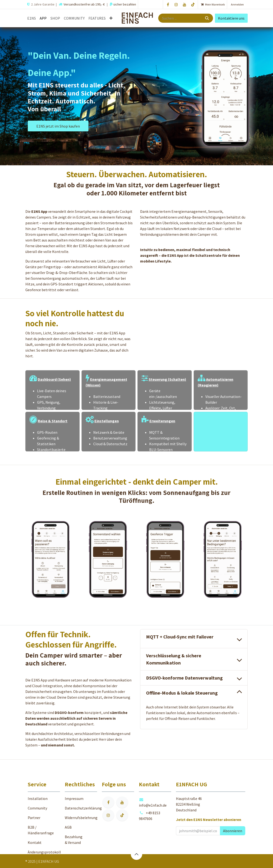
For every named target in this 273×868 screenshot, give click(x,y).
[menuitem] (32, 18)
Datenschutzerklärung (83, 808)
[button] (233, 831)
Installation (38, 798)
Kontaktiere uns (231, 18)
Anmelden (237, 4)
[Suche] (207, 18)
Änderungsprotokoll (44, 852)
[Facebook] (168, 5)
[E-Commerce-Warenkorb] (212, 4)
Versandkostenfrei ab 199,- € (84, 4)
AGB (68, 827)
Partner (34, 818)
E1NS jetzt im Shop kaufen (58, 126)
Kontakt (35, 842)
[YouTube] (185, 5)
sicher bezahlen (124, 4)
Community (37, 808)
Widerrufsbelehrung (81, 818)
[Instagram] (176, 5)
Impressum (74, 798)
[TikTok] (193, 5)
